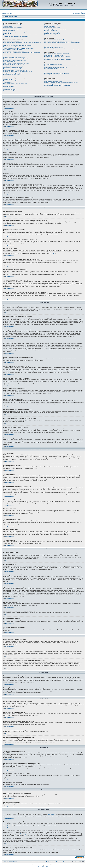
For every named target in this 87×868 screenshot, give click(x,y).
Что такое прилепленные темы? (11, 88)
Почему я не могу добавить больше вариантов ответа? (16, 63)
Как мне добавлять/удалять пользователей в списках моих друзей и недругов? (63, 49)
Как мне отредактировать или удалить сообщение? (15, 59)
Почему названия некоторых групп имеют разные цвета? (58, 32)
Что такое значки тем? (9, 91)
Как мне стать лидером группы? (52, 31)
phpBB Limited (51, 814)
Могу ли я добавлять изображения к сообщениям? (15, 84)
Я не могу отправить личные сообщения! (54, 40)
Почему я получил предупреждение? (12, 69)
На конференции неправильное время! (13, 44)
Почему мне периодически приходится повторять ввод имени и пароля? (20, 35)
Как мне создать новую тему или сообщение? (14, 57)
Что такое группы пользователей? (52, 28)
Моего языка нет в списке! (10, 47)
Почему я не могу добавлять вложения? (13, 67)
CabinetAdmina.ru (50, 865)
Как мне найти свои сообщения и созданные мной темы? (58, 59)
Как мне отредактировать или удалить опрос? (14, 65)
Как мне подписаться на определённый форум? (56, 67)
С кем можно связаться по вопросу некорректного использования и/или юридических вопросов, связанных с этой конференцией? (61, 83)
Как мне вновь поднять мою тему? (11, 75)
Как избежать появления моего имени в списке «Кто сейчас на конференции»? (22, 42)
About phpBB (70, 816)
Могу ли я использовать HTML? (11, 81)
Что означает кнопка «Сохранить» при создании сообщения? (18, 72)
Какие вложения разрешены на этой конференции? (56, 74)
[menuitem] (10, 13)
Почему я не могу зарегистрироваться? (13, 28)
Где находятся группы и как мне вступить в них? (56, 29)
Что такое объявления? (9, 86)
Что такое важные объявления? (11, 85)
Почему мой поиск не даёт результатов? (54, 55)
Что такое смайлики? (8, 82)
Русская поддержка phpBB (43, 866)
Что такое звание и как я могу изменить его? (14, 51)
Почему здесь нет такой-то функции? (53, 81)
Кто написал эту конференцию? (52, 80)
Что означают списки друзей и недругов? (54, 47)
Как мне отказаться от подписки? (52, 69)
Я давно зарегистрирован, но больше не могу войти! (16, 32)
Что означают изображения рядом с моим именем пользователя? (19, 48)
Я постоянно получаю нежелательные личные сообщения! (58, 41)
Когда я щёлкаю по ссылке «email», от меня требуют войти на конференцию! (21, 52)
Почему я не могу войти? (9, 31)
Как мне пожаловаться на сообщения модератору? (15, 70)
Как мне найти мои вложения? (51, 75)
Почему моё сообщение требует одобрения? (14, 73)
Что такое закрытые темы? (10, 89)
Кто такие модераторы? (50, 26)
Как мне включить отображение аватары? (13, 50)
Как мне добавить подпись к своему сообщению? (15, 60)
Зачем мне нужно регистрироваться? (12, 25)
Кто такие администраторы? (51, 25)
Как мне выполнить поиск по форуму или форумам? (57, 54)
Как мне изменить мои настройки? (11, 41)
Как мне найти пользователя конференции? (55, 58)
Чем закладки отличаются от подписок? (54, 64)
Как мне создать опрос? (9, 62)
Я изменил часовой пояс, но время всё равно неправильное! (18, 45)
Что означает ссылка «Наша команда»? (54, 35)
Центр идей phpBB (8, 825)
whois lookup (23, 834)
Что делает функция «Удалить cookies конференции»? (16, 36)
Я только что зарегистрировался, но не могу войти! (15, 29)
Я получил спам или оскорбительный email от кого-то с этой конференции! (62, 42)
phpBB (53, 253)
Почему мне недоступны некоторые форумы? (14, 66)
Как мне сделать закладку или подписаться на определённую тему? (60, 66)
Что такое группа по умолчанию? (52, 33)
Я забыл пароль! (7, 33)
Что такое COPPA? (8, 26)
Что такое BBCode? (8, 79)
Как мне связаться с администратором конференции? (57, 85)
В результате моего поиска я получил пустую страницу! (57, 57)
